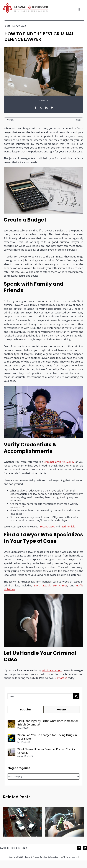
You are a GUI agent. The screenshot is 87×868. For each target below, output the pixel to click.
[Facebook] (35, 108)
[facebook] (79, 848)
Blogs (7, 26)
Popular (26, 709)
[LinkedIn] (46, 108)
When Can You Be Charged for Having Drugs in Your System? (47, 737)
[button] (5, 822)
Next (78, 120)
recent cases (48, 528)
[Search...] (40, 696)
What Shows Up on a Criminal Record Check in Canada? (47, 751)
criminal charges (52, 672)
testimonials (68, 528)
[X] (41, 108)
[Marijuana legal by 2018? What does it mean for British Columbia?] (11, 722)
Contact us (61, 680)
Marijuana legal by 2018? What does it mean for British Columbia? (48, 723)
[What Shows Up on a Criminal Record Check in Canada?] (11, 750)
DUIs (37, 587)
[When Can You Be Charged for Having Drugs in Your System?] (11, 736)
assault (46, 587)
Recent (61, 709)
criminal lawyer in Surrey (59, 463)
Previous (10, 120)
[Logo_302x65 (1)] (26, 4)
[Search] (76, 696)
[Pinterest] (52, 108)
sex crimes (60, 587)
